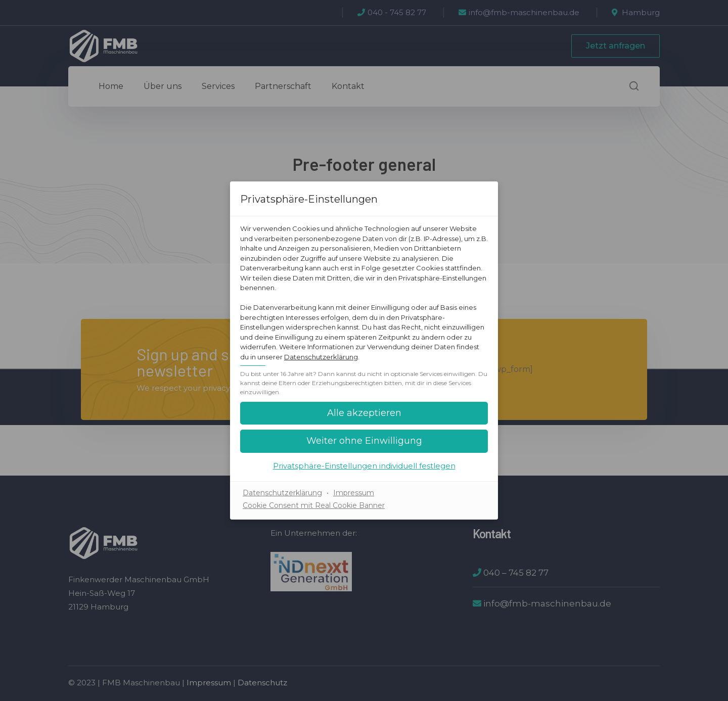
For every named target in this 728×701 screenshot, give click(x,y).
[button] (364, 413)
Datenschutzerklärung (321, 357)
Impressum (354, 493)
